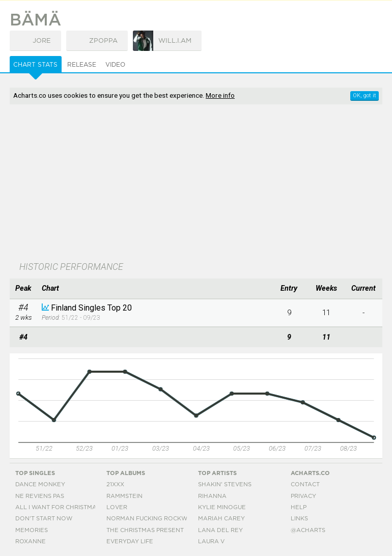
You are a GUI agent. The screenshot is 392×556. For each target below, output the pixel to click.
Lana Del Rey (220, 530)
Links (299, 519)
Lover (117, 507)
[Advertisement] (142, 184)
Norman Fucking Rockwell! (153, 519)
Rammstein (124, 496)
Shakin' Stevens (225, 484)
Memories (32, 530)
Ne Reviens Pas (40, 496)
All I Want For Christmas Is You (68, 507)
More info (220, 95)
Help (299, 507)
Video (115, 65)
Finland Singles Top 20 (91, 308)
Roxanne (31, 541)
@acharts (308, 530)
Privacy (303, 496)
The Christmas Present (145, 530)
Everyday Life (130, 541)
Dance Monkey (40, 484)
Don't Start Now (44, 519)
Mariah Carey (221, 519)
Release (82, 65)
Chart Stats (35, 65)
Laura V (211, 541)
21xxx (115, 484)
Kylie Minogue (222, 507)
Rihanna (212, 496)
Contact (305, 484)
